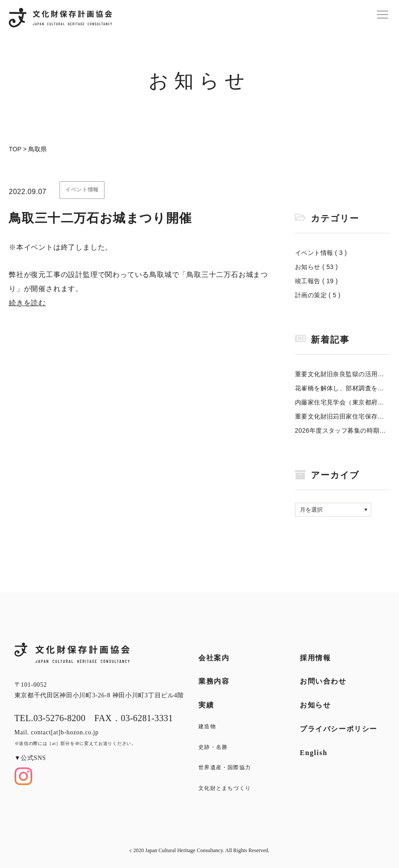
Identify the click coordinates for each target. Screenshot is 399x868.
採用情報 (315, 658)
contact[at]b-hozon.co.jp (65, 732)
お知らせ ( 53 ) (317, 267)
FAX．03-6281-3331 (134, 718)
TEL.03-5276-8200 (50, 718)
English (314, 753)
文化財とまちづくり (225, 788)
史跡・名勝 (213, 747)
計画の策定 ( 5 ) (318, 295)
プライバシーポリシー (339, 729)
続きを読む (27, 303)
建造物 (207, 726)
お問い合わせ (323, 681)
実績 (206, 705)
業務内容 (214, 681)
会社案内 (214, 658)
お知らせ (315, 705)
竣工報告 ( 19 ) (317, 281)
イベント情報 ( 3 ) (321, 253)
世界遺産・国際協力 (225, 767)
